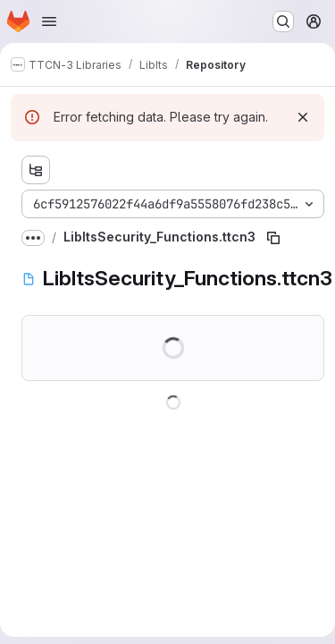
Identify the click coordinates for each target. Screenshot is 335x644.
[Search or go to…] (283, 21)
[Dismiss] (303, 117)
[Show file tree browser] (36, 170)
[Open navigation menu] (49, 21)
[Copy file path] (273, 238)
